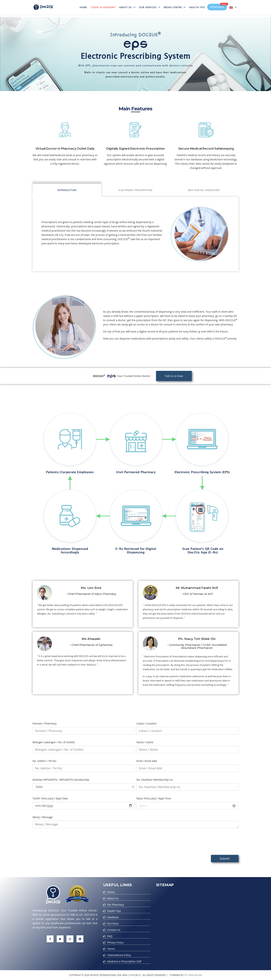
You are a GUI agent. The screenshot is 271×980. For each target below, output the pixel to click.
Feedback (113, 917)
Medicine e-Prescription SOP (124, 961)
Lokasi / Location (147, 723)
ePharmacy (219, 6)
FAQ (110, 936)
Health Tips (197, 7)
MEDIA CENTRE (175, 7)
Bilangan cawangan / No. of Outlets (54, 742)
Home (84, 5)
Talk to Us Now (174, 376)
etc (186, 975)
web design (195, 975)
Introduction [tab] (67, 190)
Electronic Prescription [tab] (135, 190)
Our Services (150, 7)
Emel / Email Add (147, 761)
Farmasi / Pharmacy (45, 723)
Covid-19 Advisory (103, 7)
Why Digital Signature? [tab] (204, 190)
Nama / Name (145, 742)
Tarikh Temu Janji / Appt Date (50, 798)
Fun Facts (113, 924)
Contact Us (114, 930)
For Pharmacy (116, 905)
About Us (127, 7)
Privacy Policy (115, 942)
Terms (111, 949)
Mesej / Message (43, 817)
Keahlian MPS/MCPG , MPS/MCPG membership (61, 780)
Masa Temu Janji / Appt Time (154, 798)
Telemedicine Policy (119, 955)
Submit (225, 859)
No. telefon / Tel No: (45, 761)
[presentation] (61, 845)
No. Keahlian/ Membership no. (155, 780)
